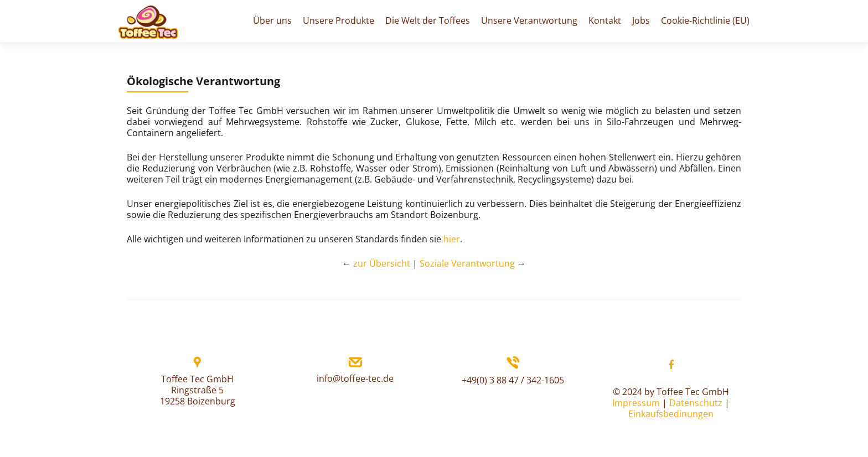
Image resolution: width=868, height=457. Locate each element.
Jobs (641, 20)
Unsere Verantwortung (529, 20)
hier (452, 239)
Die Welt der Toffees (428, 20)
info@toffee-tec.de (355, 378)
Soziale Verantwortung (467, 263)
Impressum (636, 403)
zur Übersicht (382, 263)
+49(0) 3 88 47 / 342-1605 (513, 380)
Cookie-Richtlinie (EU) (705, 20)
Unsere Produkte (339, 20)
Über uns (272, 20)
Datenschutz (696, 403)
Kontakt (605, 20)
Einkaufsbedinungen (671, 414)
